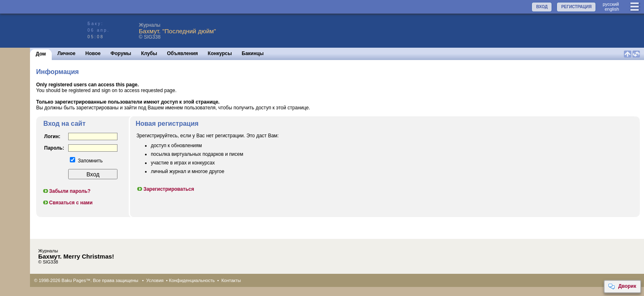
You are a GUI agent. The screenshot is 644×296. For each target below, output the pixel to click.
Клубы (149, 53)
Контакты (231, 280)
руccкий (611, 4)
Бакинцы (253, 53)
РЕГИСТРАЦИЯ (576, 7)
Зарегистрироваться (165, 189)
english (612, 9)
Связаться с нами (68, 203)
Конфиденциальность (192, 280)
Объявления (183, 53)
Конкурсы (220, 53)
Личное (67, 53)
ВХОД (542, 7)
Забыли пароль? (67, 191)
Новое (93, 53)
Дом (41, 54)
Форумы (121, 53)
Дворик (622, 287)
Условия (155, 280)
